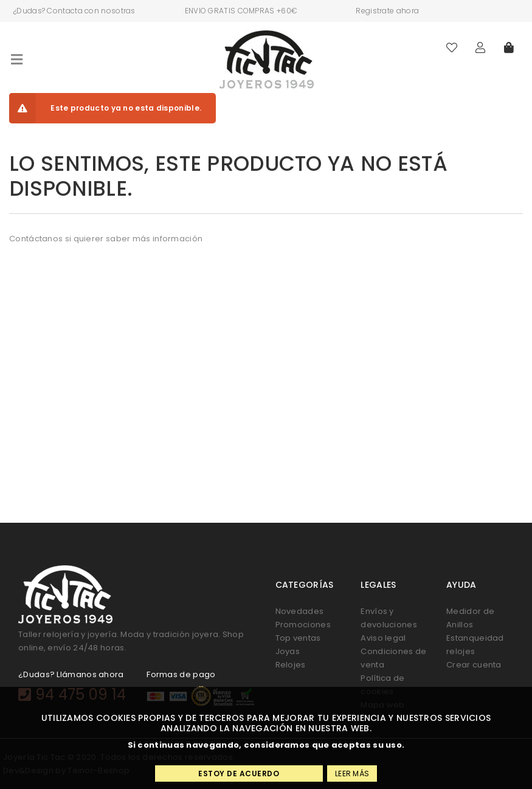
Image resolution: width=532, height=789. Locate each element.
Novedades (300, 611)
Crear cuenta (474, 665)
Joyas (288, 651)
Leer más (352, 773)
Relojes (291, 665)
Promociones (303, 625)
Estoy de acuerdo (239, 773)
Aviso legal (383, 638)
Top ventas (298, 638)
